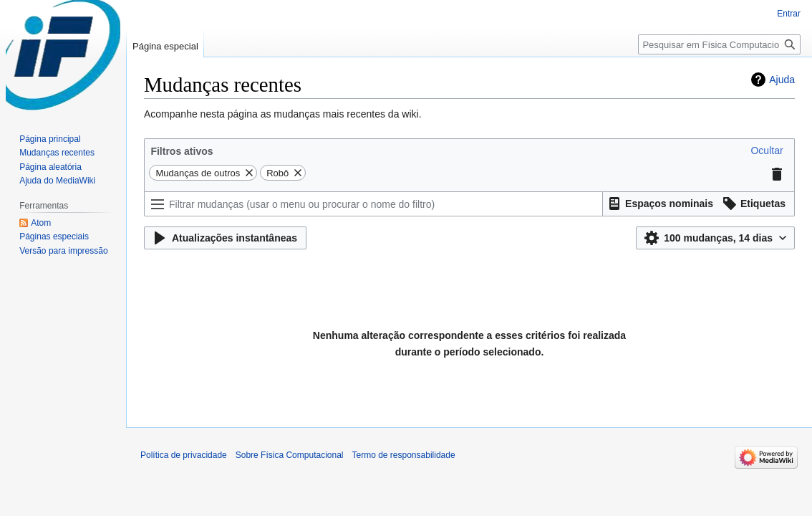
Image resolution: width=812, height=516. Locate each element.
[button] (767, 150)
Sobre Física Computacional (290, 455)
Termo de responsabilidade (404, 455)
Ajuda (782, 80)
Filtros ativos (182, 151)
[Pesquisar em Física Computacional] (719, 44)
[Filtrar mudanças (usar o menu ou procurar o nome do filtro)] (373, 204)
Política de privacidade (184, 455)
